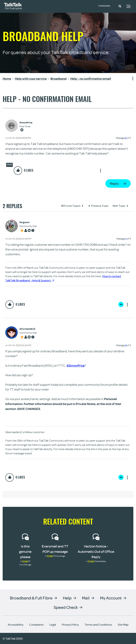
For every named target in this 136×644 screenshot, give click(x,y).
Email (25, 561)
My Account (111, 598)
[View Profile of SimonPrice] (26, 123)
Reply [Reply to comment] (121, 304)
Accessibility (16, 624)
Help (67, 598)
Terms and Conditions (98, 624)
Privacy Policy (70, 624)
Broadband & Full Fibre (31, 598)
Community (106, 6)
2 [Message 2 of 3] (126, 345)
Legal (53, 624)
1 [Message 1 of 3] (126, 239)
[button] (120, 6)
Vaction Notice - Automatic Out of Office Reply (96, 551)
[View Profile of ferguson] (28, 222)
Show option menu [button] (131, 79)
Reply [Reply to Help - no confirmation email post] (114, 183)
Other (9, 165)
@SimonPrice (76, 365)
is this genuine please (25, 551)
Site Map (123, 624)
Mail (86, 598)
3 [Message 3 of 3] (126, 138)
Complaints (36, 624)
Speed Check (66, 607)
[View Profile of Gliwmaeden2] (28, 329)
